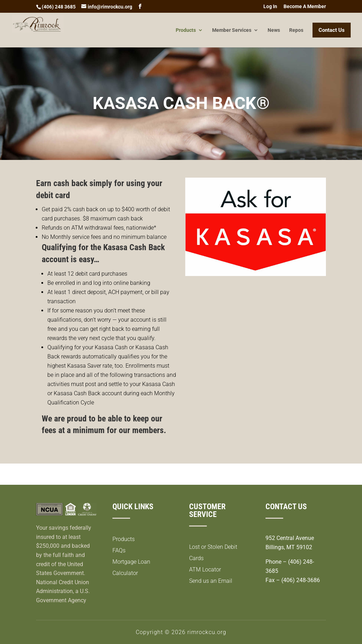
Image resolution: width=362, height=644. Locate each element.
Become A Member (305, 7)
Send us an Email (211, 581)
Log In (270, 7)
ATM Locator (205, 570)
